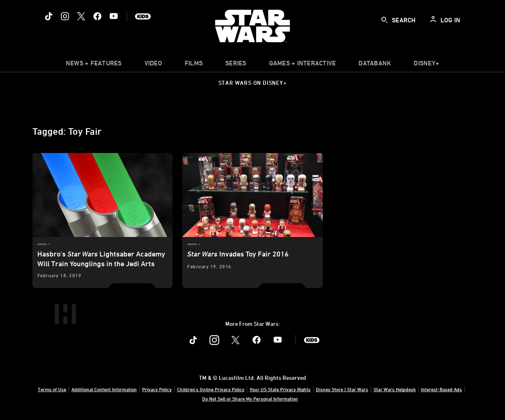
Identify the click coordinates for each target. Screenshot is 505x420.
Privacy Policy (157, 389)
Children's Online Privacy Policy (211, 389)
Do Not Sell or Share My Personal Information (250, 398)
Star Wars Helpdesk (395, 389)
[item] (94, 65)
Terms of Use (52, 389)
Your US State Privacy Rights (280, 389)
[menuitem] (153, 65)
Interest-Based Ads (441, 389)
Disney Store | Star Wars (342, 389)
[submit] (384, 20)
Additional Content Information (104, 389)
